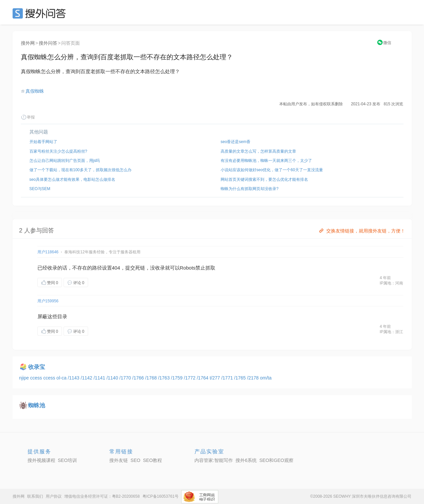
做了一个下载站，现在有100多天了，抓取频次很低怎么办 (80, 170)
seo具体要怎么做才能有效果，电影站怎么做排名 (72, 179)
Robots (188, 268)
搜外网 (28, 43)
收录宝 (37, 367)
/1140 (113, 378)
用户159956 (48, 301)
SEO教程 (153, 460)
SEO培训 (68, 460)
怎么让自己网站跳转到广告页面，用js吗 (65, 161)
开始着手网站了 (43, 142)
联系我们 (35, 496)
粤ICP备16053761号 (160, 496)
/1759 (177, 378)
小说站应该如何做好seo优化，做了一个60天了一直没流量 (272, 170)
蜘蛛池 (37, 405)
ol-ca (62, 378)
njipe (25, 378)
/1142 (87, 378)
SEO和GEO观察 (276, 460)
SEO (41, 13)
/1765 (241, 378)
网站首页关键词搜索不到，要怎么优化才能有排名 (264, 179)
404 (116, 268)
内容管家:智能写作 (214, 460)
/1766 (139, 378)
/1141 (100, 378)
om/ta (266, 378)
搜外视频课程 (41, 460)
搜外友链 (119, 460)
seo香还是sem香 (236, 142)
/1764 (203, 378)
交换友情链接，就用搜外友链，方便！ (362, 231)
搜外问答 (48, 43)
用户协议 (54, 496)
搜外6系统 (246, 460)
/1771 (228, 378)
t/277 (215, 378)
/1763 (164, 378)
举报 (28, 117)
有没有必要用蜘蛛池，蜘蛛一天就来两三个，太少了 (266, 161)
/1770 (126, 378)
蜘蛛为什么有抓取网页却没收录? (250, 189)
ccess (37, 378)
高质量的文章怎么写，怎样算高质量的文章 (258, 151)
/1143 (74, 378)
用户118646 (48, 252)
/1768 (152, 378)
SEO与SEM (40, 189)
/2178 (254, 378)
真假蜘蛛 (35, 91)
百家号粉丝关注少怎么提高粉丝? (58, 151)
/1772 (190, 378)
